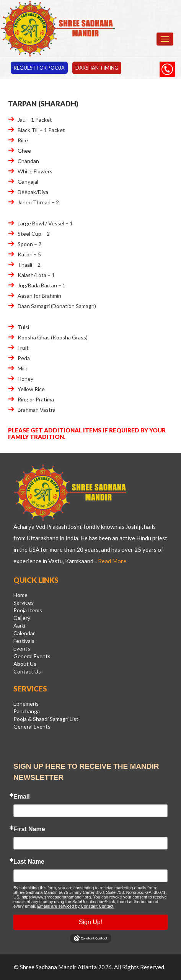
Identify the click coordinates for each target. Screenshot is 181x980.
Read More (112, 561)
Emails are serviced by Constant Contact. (76, 907)
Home (20, 595)
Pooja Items (28, 611)
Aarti (19, 626)
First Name (29, 830)
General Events (32, 656)
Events (22, 649)
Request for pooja (40, 68)
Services (24, 603)
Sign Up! (90, 922)
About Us (25, 664)
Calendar (24, 633)
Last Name (29, 862)
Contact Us (27, 672)
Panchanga (27, 712)
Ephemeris (26, 704)
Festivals (24, 641)
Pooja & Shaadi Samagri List (46, 719)
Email (22, 797)
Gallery (22, 618)
